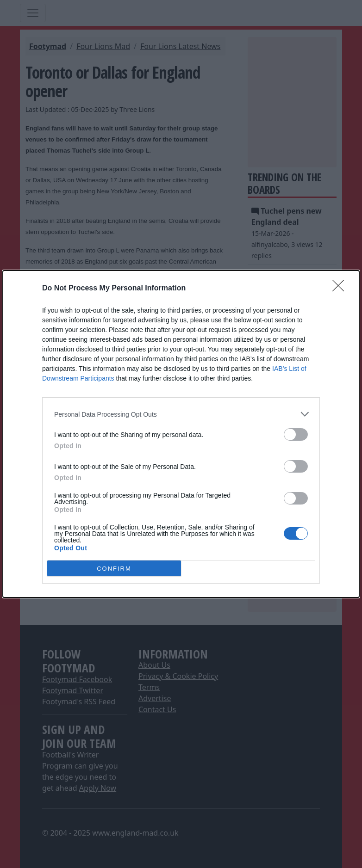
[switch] (296, 434)
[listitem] (181, 414)
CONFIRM (114, 568)
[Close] (341, 289)
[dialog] (181, 434)
